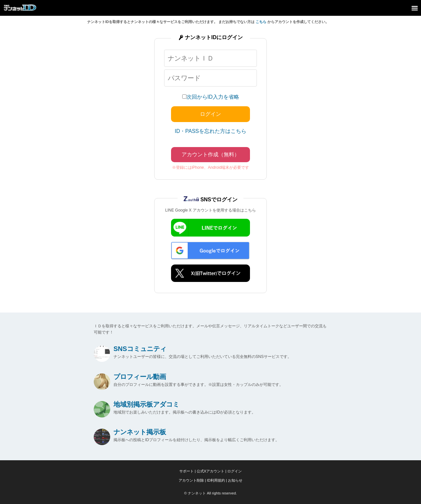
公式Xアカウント (210, 471)
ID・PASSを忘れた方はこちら (210, 131)
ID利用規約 (216, 480)
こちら (261, 22)
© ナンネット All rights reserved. (210, 493)
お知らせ (235, 480)
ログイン (235, 471)
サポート (186, 471)
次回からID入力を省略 (213, 97)
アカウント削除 (191, 480)
